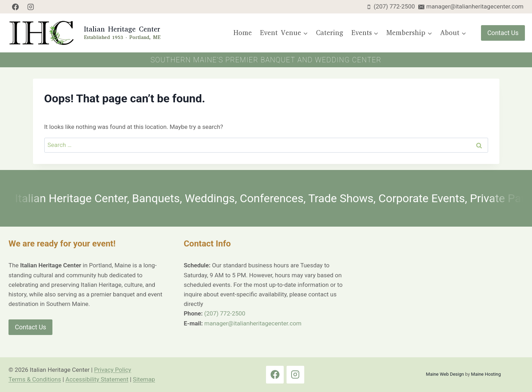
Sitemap (144, 379)
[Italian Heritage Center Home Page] (84, 33)
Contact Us (503, 33)
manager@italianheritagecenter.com (253, 323)
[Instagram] (31, 7)
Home (243, 33)
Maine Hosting (486, 374)
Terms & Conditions (35, 379)
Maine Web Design (445, 374)
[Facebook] (15, 7)
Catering (330, 33)
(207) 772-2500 (225, 313)
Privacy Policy (113, 370)
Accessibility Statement (97, 379)
